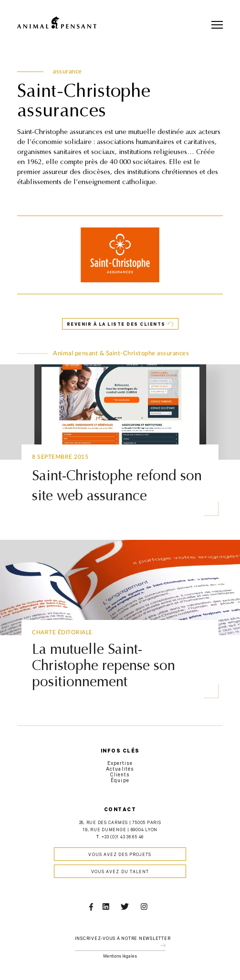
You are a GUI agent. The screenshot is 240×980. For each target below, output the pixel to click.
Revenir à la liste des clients (116, 325)
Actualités (120, 770)
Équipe (120, 781)
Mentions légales (120, 957)
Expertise (120, 764)
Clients (120, 775)
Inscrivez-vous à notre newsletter (123, 939)
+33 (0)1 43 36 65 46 (123, 838)
